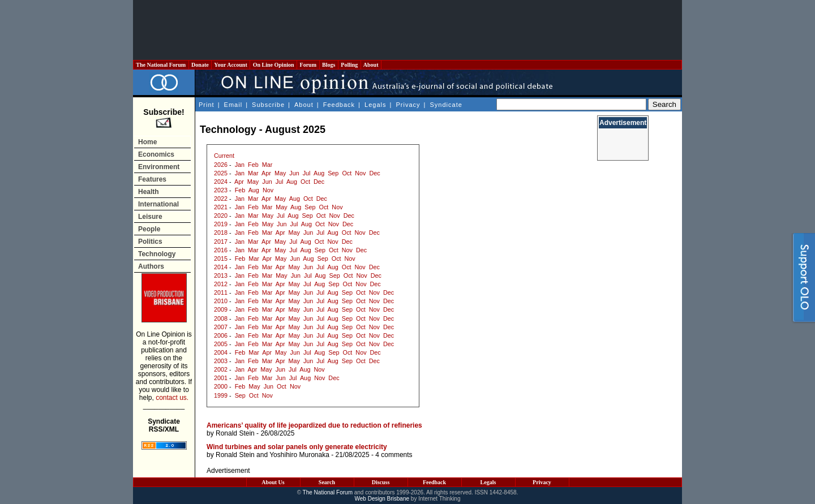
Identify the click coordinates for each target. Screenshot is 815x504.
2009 (221, 309)
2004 (221, 352)
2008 (221, 318)
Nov (360, 173)
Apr (266, 173)
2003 (221, 361)
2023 (221, 190)
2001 (221, 378)
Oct (347, 173)
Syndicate (446, 105)
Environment (159, 167)
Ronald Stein (235, 433)
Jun (294, 173)
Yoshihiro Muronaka (299, 455)
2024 (221, 182)
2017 (221, 242)
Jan (240, 165)
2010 (221, 301)
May (280, 173)
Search (327, 482)
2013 (221, 275)
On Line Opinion (273, 65)
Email (233, 105)
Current (224, 156)
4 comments (394, 455)
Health (149, 192)
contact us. (172, 398)
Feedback (339, 105)
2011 (221, 292)
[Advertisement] (407, 30)
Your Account (231, 65)
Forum (308, 65)
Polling (349, 65)
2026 (221, 165)
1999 (221, 395)
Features (152, 179)
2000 (221, 386)
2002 (221, 369)
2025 (221, 173)
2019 (221, 224)
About (371, 65)
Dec (374, 173)
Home (147, 142)
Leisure (150, 217)
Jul (307, 173)
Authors (151, 266)
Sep (333, 173)
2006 (221, 335)
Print (207, 105)
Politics (150, 242)
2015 (221, 259)
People (149, 229)
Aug (319, 173)
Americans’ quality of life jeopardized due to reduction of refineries (314, 425)
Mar (267, 165)
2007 (221, 327)
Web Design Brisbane (382, 499)
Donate (200, 65)
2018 (221, 232)
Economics (156, 154)
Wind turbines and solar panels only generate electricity (297, 447)
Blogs (329, 65)
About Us (273, 482)
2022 (221, 199)
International (158, 204)
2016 (221, 250)
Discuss (381, 482)
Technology (157, 254)
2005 (221, 344)
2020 (221, 216)
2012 (221, 284)
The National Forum (161, 65)
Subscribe (268, 105)
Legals (375, 105)
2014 (221, 267)
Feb (253, 165)
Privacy (408, 105)
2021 (221, 207)
